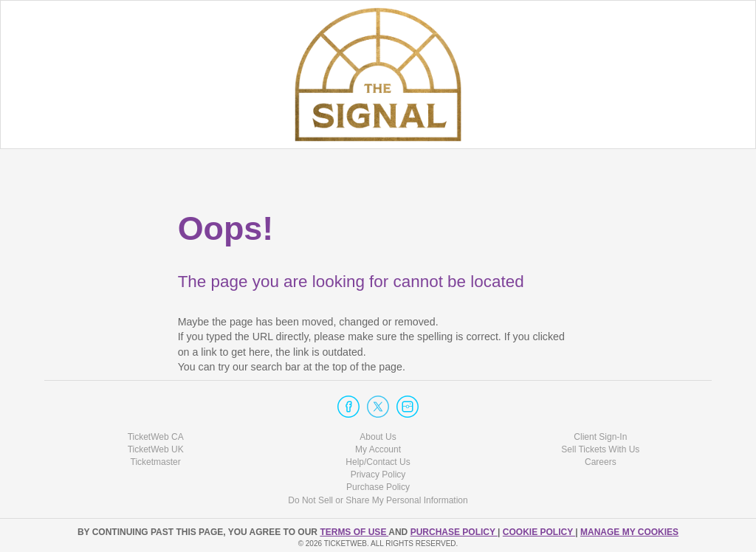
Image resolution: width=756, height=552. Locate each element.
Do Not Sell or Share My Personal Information (378, 500)
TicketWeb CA (156, 437)
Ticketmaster (156, 462)
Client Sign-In (600, 437)
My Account (378, 449)
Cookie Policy (539, 532)
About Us (378, 437)
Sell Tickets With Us (600, 449)
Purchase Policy (378, 487)
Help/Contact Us (378, 462)
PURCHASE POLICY (454, 532)
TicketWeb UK (156, 449)
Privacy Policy (378, 475)
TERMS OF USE (354, 532)
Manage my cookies (629, 532)
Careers (601, 462)
